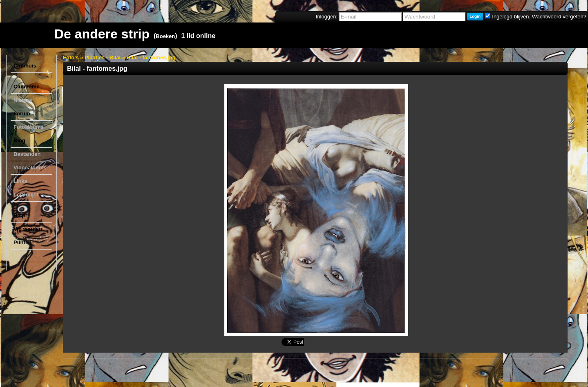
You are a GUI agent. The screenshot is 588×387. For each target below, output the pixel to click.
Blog (19, 141)
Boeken (165, 36)
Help (19, 215)
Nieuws (23, 100)
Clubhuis (25, 66)
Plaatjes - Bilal (103, 57)
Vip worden (28, 229)
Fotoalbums (29, 127)
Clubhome (27, 87)
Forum (22, 114)
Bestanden (27, 154)
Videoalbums (30, 168)
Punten (22, 242)
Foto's (71, 57)
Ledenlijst (26, 195)
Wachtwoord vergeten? (559, 17)
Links (20, 181)
